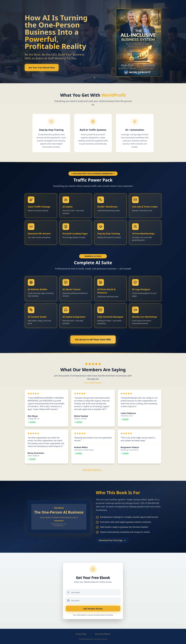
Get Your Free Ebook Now (42, 69)
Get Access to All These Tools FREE (93, 339)
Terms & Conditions (103, 634)
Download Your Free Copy (112, 540)
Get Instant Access (93, 609)
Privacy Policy (81, 634)
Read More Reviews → (93, 470)
